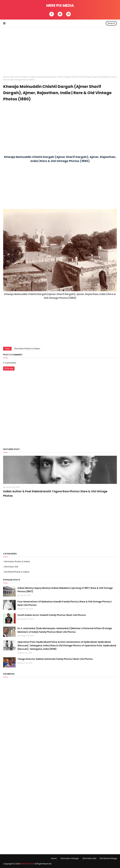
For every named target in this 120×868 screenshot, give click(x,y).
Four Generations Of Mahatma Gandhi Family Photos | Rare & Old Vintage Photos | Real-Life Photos (65, 603)
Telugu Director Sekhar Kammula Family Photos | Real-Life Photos (55, 659)
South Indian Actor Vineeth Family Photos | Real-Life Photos (52, 615)
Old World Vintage (108, 858)
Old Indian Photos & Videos (24, 77)
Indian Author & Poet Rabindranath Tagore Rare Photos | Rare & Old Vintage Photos (55, 493)
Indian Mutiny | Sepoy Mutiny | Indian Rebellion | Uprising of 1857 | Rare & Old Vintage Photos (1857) (65, 590)
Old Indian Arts (11, 567)
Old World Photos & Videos (17, 572)
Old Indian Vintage (69, 858)
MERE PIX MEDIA (60, 5)
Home (6, 77)
